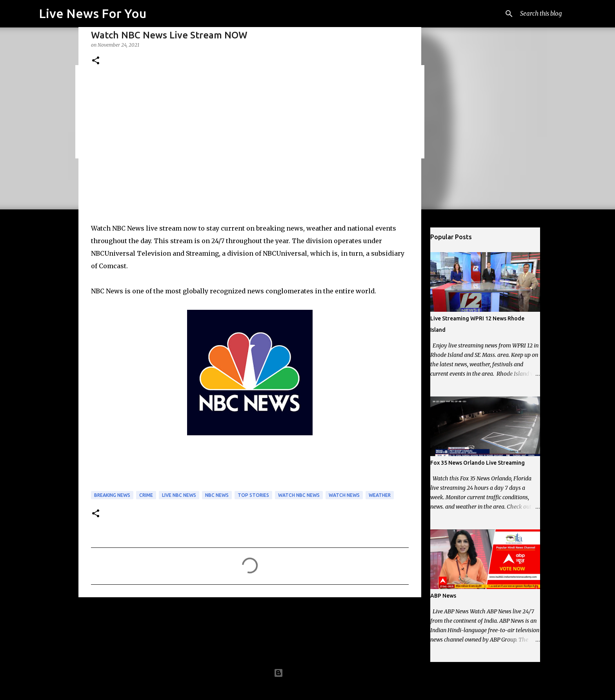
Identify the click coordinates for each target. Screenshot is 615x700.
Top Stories (253, 495)
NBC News (217, 495)
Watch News (344, 495)
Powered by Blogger (307, 673)
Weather (380, 495)
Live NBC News (179, 495)
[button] (96, 61)
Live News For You (93, 13)
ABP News (443, 596)
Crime (146, 495)
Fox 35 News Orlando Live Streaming (478, 463)
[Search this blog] (551, 14)
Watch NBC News (299, 495)
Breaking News (112, 495)
